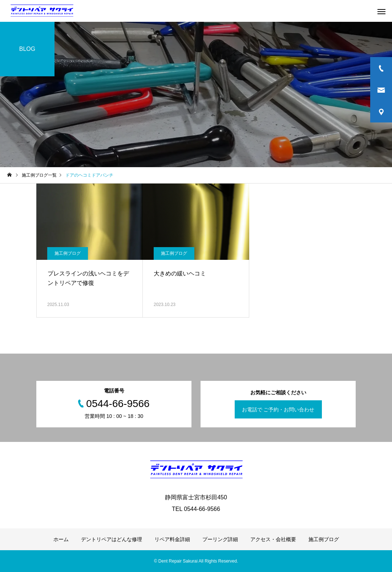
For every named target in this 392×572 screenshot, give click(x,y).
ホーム (61, 539)
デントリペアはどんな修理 (112, 539)
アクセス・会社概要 (273, 539)
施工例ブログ (68, 253)
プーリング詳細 (220, 539)
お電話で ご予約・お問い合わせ (278, 410)
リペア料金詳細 (172, 539)
